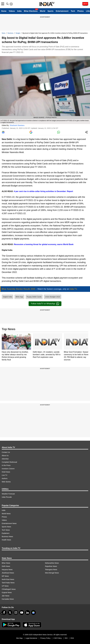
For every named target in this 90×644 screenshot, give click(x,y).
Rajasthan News (51, 566)
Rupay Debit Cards (34, 297)
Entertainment (62, 11)
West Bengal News (52, 573)
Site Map (19, 638)
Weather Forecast (8, 494)
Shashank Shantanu (17, 125)
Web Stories (6, 482)
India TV (73, 289)
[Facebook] (4, 613)
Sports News (6, 527)
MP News (5, 576)
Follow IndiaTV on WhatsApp (45, 304)
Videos (12, 11)
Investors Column (8, 469)
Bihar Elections (31, 11)
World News (6, 514)
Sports (50, 11)
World (42, 11)
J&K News (6, 596)
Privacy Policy (45, 638)
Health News (6, 540)
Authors (5, 478)
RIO (66, 638)
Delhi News (6, 566)
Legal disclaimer (31, 638)
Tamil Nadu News (8, 583)
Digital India (7, 297)
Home (4, 11)
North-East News (8, 579)
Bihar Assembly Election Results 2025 (19, 289)
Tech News (6, 530)
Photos (81, 11)
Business (10, 33)
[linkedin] (28, 613)
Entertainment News (9, 523)
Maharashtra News (52, 563)
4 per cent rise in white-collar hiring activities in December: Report (43, 191)
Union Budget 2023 (52, 297)
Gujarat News (7, 592)
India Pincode (7, 497)
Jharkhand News (8, 573)
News (4, 33)
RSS (72, 638)
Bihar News (6, 563)
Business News (7, 537)
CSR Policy (58, 638)
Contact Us (6, 452)
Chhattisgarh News (9, 589)
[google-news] (33, 613)
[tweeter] (10, 613)
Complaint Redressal (9, 462)
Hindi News (6, 472)
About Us (5, 456)
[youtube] (22, 613)
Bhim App (19, 297)
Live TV (5, 475)
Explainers (6, 533)
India (19, 11)
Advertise (5, 459)
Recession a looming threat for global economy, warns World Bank (43, 244)
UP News (5, 586)
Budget (18, 33)
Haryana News (7, 570)
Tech (73, 11)
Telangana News (51, 570)
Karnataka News (8, 599)
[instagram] (16, 613)
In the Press (6, 465)
